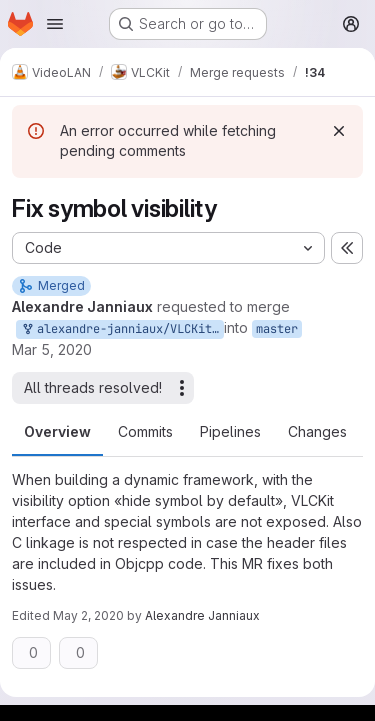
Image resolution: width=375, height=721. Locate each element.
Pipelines (230, 431)
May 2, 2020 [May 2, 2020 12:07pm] (88, 615)
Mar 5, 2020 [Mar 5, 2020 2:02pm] (52, 349)
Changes (317, 431)
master (277, 329)
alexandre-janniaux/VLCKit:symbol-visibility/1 (122, 329)
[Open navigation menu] (55, 24)
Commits (145, 431)
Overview (57, 431)
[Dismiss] (339, 131)
